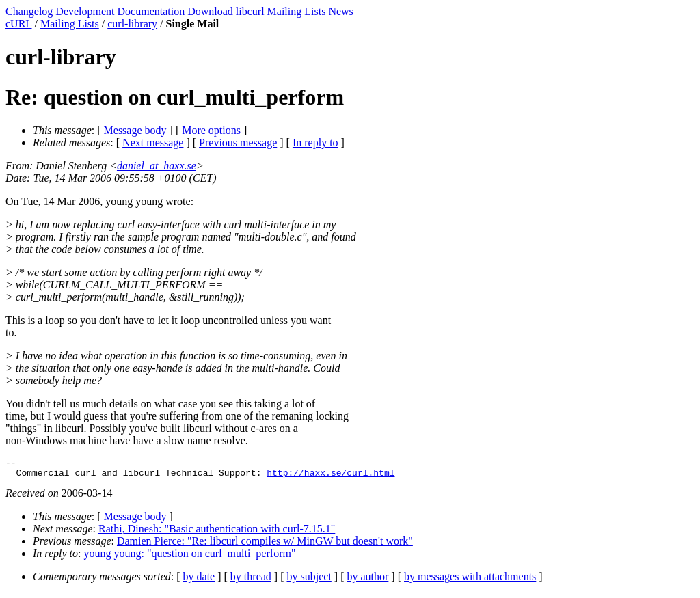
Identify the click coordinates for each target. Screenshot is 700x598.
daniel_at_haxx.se (157, 166)
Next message (153, 142)
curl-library (132, 24)
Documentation (151, 11)
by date (199, 581)
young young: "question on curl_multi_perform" (190, 557)
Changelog (29, 11)
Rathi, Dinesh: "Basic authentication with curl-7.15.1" (217, 533)
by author (367, 581)
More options (211, 130)
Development (85, 11)
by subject (309, 581)
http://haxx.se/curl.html (331, 476)
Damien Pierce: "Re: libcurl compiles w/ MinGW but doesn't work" (265, 545)
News (340, 11)
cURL (19, 24)
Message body (135, 130)
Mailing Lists (297, 11)
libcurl (250, 11)
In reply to (315, 142)
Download (210, 11)
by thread (251, 581)
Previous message (238, 142)
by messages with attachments (470, 581)
